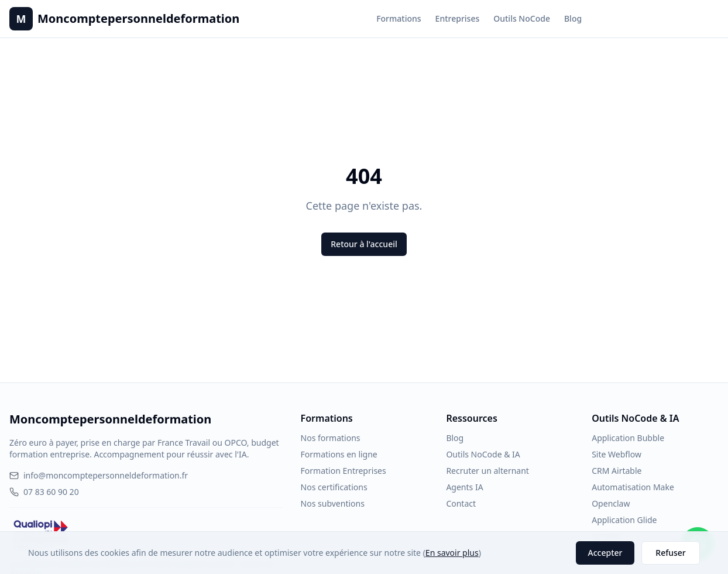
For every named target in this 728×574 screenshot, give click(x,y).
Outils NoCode (522, 18)
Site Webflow (617, 454)
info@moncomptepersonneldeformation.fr (99, 475)
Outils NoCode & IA (483, 454)
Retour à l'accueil (364, 244)
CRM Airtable (617, 471)
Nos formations (331, 438)
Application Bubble (628, 438)
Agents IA (464, 487)
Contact (461, 503)
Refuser (670, 553)
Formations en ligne (339, 454)
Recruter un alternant (487, 471)
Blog (573, 18)
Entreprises (458, 18)
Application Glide (624, 520)
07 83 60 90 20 (44, 492)
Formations (399, 18)
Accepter (605, 553)
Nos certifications (334, 487)
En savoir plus (452, 553)
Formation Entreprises (344, 471)
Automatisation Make (633, 487)
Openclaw (611, 503)
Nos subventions (333, 503)
